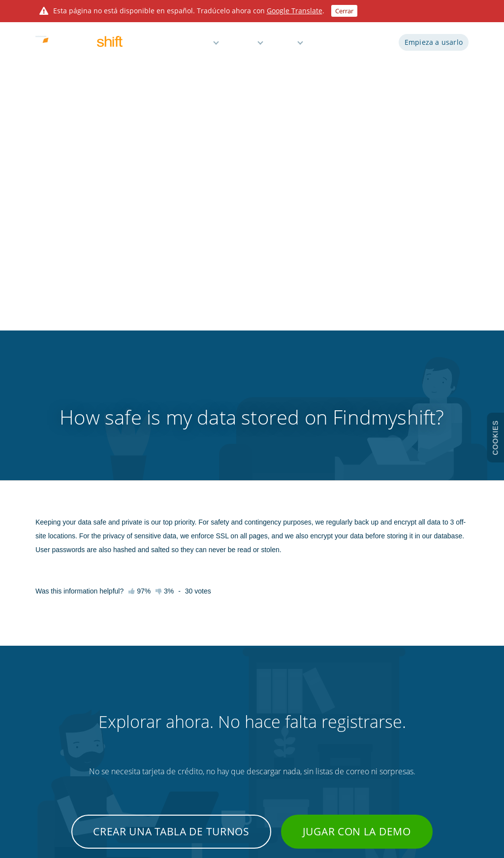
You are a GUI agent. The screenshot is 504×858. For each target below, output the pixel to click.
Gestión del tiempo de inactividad (256, 742)
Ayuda (284, 46)
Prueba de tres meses (64, 742)
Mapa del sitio (434, 742)
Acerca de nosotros (61, 759)
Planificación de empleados (248, 673)
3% (165, 281)
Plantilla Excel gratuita (358, 759)
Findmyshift (118, 813)
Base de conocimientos (152, 691)
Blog (335, 708)
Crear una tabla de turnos (171, 521)
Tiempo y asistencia (237, 691)
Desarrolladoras (350, 673)
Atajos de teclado (144, 725)
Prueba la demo (57, 691)
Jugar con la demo (357, 521)
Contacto (134, 759)
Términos (428, 673)
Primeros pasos (142, 673)
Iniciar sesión (367, 46)
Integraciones (347, 691)
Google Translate (295, 11)
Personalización (350, 742)
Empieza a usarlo (434, 46)
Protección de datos (442, 725)
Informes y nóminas (238, 708)
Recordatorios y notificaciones (252, 725)
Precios (242, 46)
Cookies (426, 708)
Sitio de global (434, 759)
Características (186, 46)
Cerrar (344, 11)
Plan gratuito (229, 759)
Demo (324, 46)
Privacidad (429, 691)
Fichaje (338, 725)
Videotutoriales (142, 708)
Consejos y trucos (145, 742)
